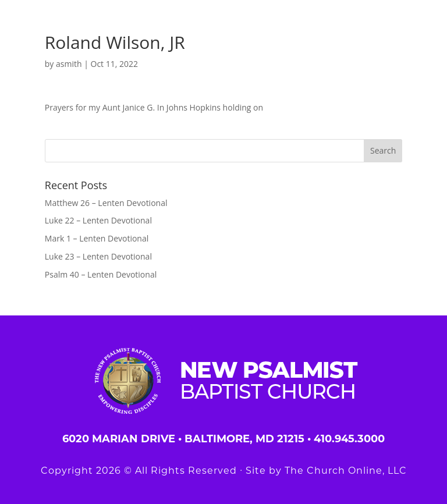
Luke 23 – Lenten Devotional (98, 256)
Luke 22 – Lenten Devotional (98, 220)
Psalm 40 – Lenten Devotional (101, 274)
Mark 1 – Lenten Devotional (97, 238)
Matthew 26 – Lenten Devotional (106, 203)
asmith (69, 64)
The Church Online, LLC (346, 471)
